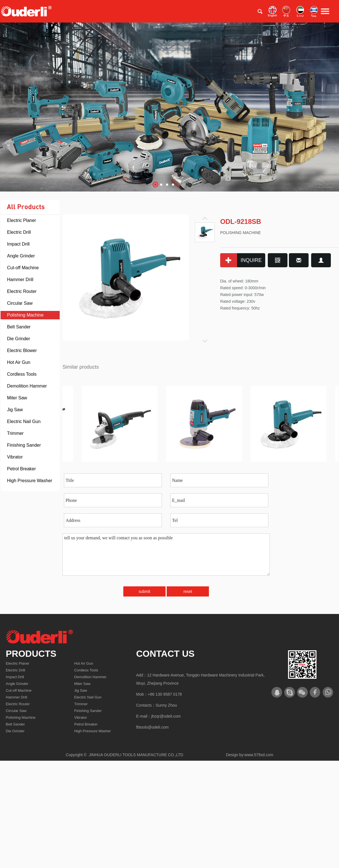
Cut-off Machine (23, 268)
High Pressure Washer (30, 481)
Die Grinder (19, 339)
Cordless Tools (22, 374)
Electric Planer (22, 220)
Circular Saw (20, 303)
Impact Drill (18, 244)
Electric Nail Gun (24, 421)
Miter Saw (17, 398)
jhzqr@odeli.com (166, 716)
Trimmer (15, 433)
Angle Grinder (21, 256)
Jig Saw (15, 410)
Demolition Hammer (27, 386)
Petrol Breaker (21, 469)
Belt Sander (19, 327)
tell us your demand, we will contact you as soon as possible (166, 555)
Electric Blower (22, 350)
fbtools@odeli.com (152, 727)
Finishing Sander (24, 445)
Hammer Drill (20, 280)
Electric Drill (19, 232)
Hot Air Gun (19, 362)
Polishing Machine (25, 315)
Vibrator (15, 457)
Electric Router (22, 291)
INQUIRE (241, 260)
